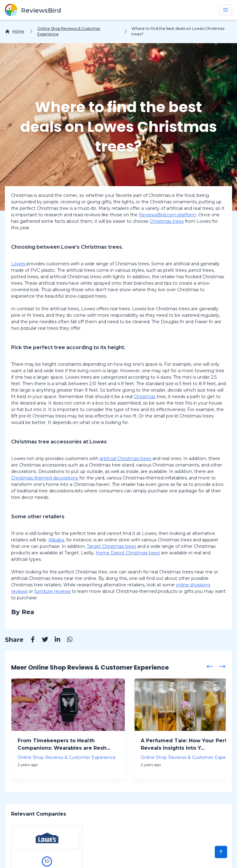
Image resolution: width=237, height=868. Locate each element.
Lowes (18, 264)
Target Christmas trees (111, 546)
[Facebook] (30, 640)
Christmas (145, 397)
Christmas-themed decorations (45, 478)
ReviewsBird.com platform (168, 215)
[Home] (15, 31)
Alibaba (56, 540)
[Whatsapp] (67, 640)
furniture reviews (52, 591)
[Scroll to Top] (221, 852)
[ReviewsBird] (33, 10)
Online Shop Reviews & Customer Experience (69, 31)
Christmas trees (167, 221)
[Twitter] (42, 640)
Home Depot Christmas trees (128, 553)
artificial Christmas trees (125, 458)
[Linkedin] (54, 640)
